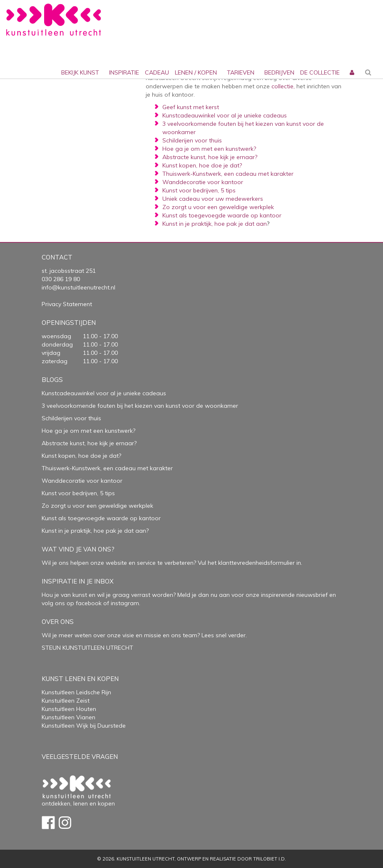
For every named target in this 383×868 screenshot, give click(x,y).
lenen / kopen (196, 72)
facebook (89, 603)
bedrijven (279, 72)
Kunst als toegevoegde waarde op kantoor (222, 215)
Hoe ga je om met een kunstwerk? (209, 149)
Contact (57, 257)
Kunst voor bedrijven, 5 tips (199, 190)
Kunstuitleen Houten (69, 709)
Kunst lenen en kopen (80, 679)
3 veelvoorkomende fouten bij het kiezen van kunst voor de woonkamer (140, 406)
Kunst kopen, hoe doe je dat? (202, 165)
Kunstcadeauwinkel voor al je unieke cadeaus (225, 115)
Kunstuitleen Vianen (68, 717)
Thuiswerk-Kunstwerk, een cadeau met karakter (228, 174)
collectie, (283, 86)
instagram (125, 603)
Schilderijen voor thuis (192, 140)
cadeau (157, 72)
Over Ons (58, 622)
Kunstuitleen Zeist (66, 701)
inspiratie (124, 72)
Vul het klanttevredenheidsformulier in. (250, 563)
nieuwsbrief (311, 595)
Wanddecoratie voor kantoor (203, 182)
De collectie (320, 72)
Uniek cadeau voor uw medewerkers (213, 199)
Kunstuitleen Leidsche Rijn (76, 692)
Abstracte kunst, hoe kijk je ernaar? (210, 157)
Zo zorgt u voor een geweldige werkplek (218, 207)
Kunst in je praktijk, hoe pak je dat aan (215, 224)
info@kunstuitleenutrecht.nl (78, 287)
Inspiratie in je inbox (78, 581)
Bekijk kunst (80, 72)
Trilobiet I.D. (270, 859)
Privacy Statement (67, 304)
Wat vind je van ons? (78, 549)
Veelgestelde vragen (80, 757)
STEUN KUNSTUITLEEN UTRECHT (87, 648)
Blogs (52, 380)
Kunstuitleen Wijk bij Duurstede (84, 726)
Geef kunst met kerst (191, 107)
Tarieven (241, 72)
